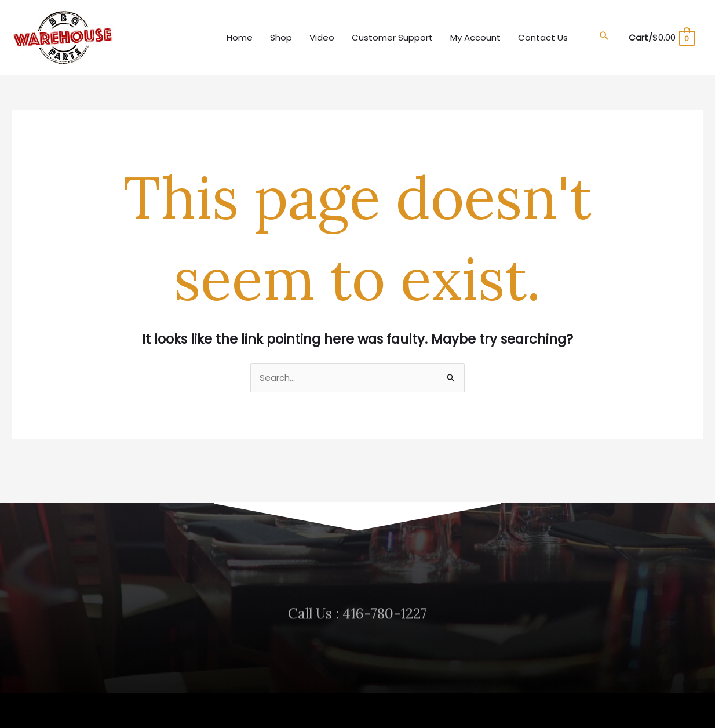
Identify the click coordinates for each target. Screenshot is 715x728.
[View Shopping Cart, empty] (661, 37)
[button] (604, 36)
